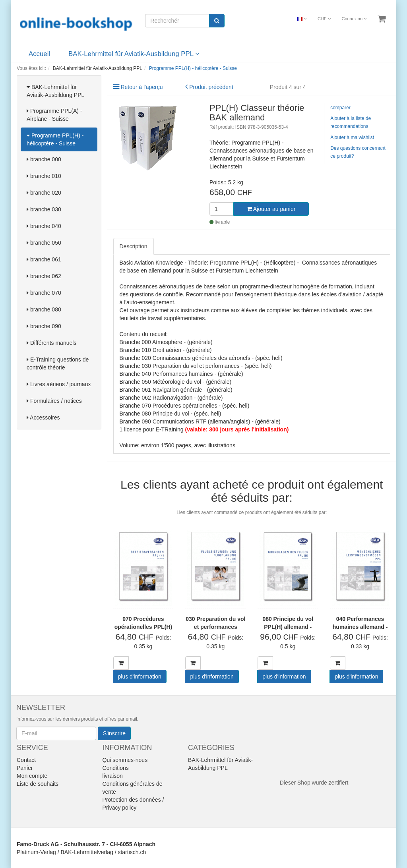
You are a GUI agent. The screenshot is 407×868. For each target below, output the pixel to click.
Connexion (354, 19)
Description (134, 246)
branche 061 (44, 259)
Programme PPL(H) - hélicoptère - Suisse (55, 139)
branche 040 (44, 226)
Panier (25, 768)
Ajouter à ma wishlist (352, 137)
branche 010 (44, 176)
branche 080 (44, 309)
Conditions (116, 768)
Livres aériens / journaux (59, 384)
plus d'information (140, 677)
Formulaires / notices (54, 401)
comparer (340, 108)
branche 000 (44, 159)
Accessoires (43, 418)
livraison (113, 776)
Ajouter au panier (271, 209)
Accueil (39, 54)
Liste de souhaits (38, 784)
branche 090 (44, 326)
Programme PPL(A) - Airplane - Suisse (54, 115)
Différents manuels (51, 343)
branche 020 (44, 193)
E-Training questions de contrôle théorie (58, 363)
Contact (26, 760)
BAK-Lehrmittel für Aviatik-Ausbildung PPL (134, 54)
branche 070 (44, 293)
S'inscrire (114, 733)
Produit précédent (211, 87)
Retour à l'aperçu (141, 87)
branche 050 (44, 243)
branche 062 (44, 276)
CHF (324, 19)
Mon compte (32, 776)
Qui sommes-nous (125, 760)
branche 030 (44, 209)
